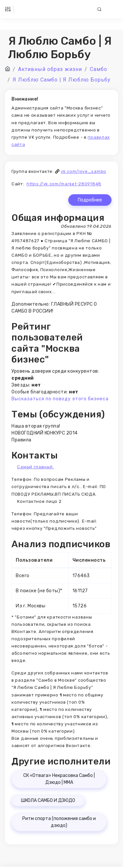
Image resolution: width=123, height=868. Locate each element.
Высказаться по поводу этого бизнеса (60, 399)
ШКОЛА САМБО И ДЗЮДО (48, 800)
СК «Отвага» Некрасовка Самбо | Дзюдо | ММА (59, 779)
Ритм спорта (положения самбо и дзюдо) (59, 822)
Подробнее (90, 200)
